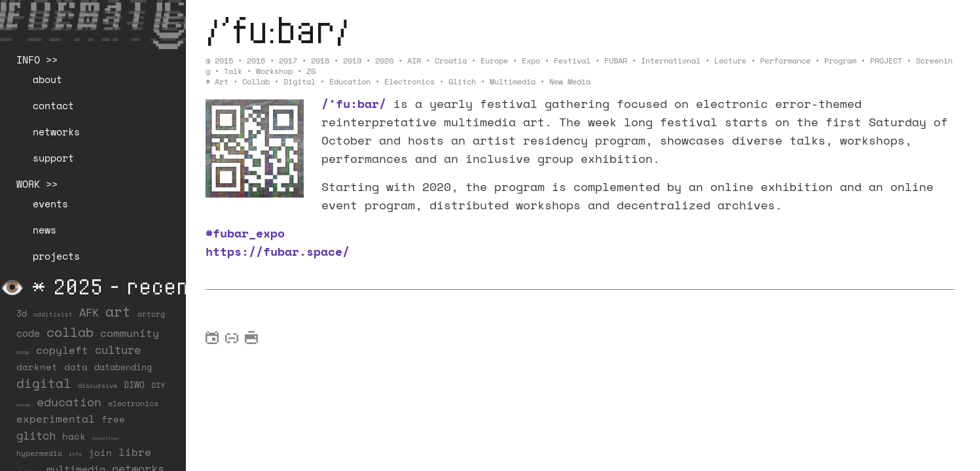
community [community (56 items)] (130, 333)
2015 (224, 61)
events (50, 203)
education (350, 81)
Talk (233, 71)
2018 (320, 61)
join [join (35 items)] (100, 452)
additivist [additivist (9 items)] (53, 314)
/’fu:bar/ (278, 29)
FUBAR (616, 61)
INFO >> (37, 60)
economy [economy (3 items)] (23, 405)
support (53, 158)
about (47, 79)
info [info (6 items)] (75, 454)
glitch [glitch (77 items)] (36, 435)
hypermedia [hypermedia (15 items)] (39, 453)
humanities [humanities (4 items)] (105, 438)
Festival (572, 61)
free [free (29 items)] (113, 419)
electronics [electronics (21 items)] (133, 403)
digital (299, 81)
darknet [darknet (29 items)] (37, 367)
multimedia (513, 81)
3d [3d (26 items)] (22, 313)
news (45, 230)
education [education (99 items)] (69, 402)
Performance (785, 61)
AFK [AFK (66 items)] (89, 312)
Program (840, 61)
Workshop (274, 71)
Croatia (451, 61)
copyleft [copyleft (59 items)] (62, 350)
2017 (288, 61)
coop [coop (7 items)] (23, 352)
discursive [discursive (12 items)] (98, 386)
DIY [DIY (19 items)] (158, 385)
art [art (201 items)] (118, 311)
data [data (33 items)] (76, 367)
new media (570, 81)
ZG (311, 71)
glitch (462, 81)
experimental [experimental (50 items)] (56, 419)
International (671, 61)
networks (56, 131)
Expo (531, 61)
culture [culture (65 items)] (118, 350)
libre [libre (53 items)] (135, 452)
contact (53, 105)
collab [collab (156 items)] (70, 332)
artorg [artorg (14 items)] (151, 314)
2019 (352, 61)
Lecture (730, 61)
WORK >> (37, 184)
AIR (414, 61)
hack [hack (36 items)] (74, 436)
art (222, 81)
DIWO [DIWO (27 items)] (134, 385)
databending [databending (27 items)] (123, 367)
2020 (384, 61)
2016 (256, 61)
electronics (409, 81)
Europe (494, 61)
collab (256, 81)
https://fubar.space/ (278, 251)
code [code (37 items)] (28, 333)
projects (56, 256)
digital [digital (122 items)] (44, 383)
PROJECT (886, 61)
